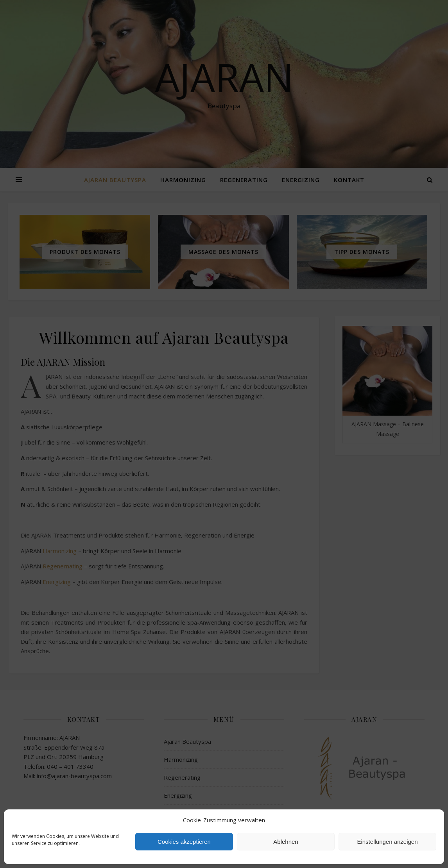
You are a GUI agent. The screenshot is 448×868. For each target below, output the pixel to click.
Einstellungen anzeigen (387, 842)
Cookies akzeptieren (184, 842)
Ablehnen (286, 842)
